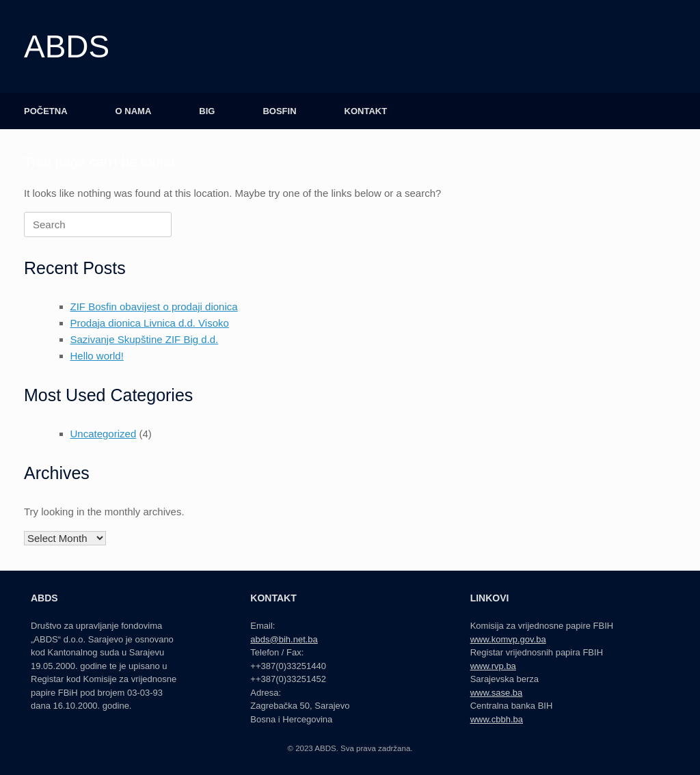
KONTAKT (366, 111)
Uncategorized (104, 434)
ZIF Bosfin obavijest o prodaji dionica (154, 307)
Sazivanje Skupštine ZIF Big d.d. (145, 339)
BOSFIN (279, 111)
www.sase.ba (497, 693)
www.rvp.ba (493, 666)
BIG (207, 111)
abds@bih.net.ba (284, 639)
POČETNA (46, 111)
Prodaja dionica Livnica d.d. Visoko (150, 323)
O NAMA (134, 111)
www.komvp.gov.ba (508, 639)
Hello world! (97, 356)
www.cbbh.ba (497, 719)
